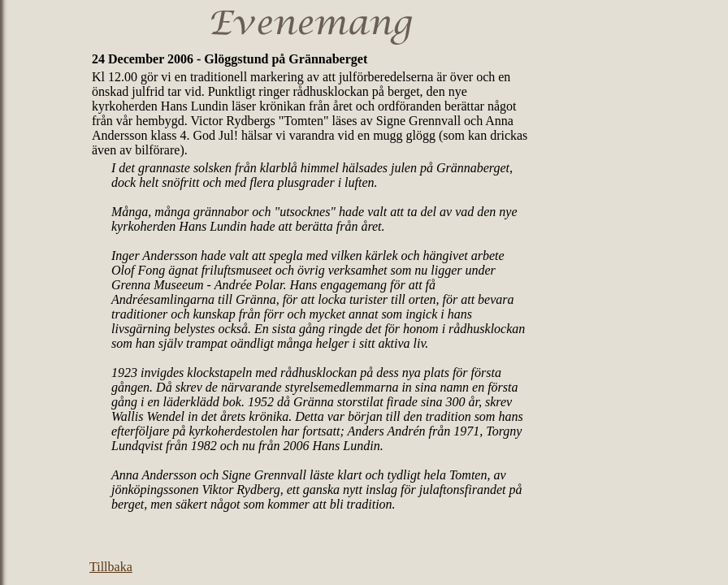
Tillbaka (111, 567)
